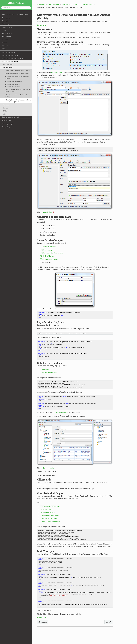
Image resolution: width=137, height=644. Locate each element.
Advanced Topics (9, 68)
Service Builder (57, 72)
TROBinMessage (46, 249)
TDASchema (44, 372)
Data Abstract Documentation (15, 14)
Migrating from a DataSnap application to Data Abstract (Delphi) (18, 101)
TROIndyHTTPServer (48, 246)
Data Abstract (17, 3)
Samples (5, 43)
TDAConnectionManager (49, 258)
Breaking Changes (8, 124)
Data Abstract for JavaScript (11, 117)
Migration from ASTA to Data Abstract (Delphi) (17, 96)
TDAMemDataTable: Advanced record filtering (17, 78)
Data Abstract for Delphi (10, 61)
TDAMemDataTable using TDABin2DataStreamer (13, 86)
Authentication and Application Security (17, 71)
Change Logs (6, 127)
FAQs (4, 49)
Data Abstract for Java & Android (13, 58)
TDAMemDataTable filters (13, 82)
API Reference (7, 36)
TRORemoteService (47, 517)
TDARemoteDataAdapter (49, 520)
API (4, 114)
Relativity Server (7, 27)
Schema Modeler (62, 418)
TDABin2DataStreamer (48, 375)
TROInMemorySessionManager (52, 252)
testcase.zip (42, 25)
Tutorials (5, 40)
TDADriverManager (47, 255)
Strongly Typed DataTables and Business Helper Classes (18, 91)
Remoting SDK (7, 120)
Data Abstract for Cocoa (10, 55)
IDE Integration (7, 33)
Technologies (6, 24)
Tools (4, 30)
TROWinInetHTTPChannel (50, 511)
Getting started (8, 65)
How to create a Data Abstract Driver (17, 74)
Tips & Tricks (6, 46)
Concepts (5, 21)
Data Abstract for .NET (9, 52)
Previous (43, 635)
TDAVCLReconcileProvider (50, 526)
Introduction (6, 18)
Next (109, 635)
